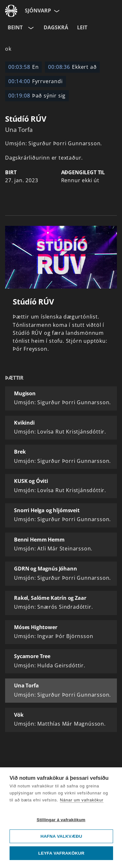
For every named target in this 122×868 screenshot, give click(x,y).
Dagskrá (56, 27)
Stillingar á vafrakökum (61, 820)
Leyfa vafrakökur (61, 853)
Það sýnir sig (37, 96)
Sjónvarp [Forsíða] (38, 11)
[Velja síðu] (56, 11)
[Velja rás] (30, 28)
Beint (15, 27)
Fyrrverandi (36, 81)
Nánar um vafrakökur (82, 800)
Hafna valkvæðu (61, 836)
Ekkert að (72, 67)
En (23, 67)
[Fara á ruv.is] (11, 11)
